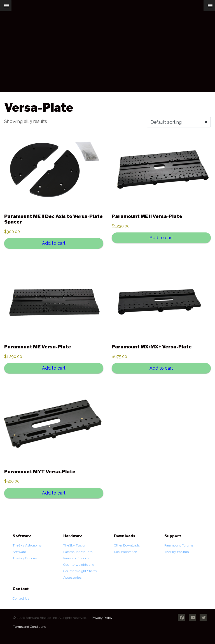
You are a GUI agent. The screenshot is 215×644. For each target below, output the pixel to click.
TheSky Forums (177, 552)
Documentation (126, 552)
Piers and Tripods (76, 558)
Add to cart (54, 243)
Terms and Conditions (30, 627)
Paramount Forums (179, 545)
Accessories (72, 578)
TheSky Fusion (75, 545)
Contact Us (21, 598)
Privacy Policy (102, 618)
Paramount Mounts (78, 552)
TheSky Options (25, 558)
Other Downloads (127, 545)
